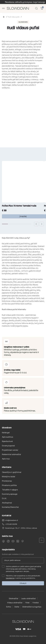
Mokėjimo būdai (9, 477)
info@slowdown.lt (12, 520)
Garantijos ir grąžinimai (12, 472)
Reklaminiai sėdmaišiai (11, 454)
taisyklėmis (10, 578)
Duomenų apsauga (10, 494)
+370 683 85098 (11, 524)
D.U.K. (4, 498)
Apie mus (6, 459)
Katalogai (6, 433)
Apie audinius (8, 437)
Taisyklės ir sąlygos (10, 490)
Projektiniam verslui (10, 450)
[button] (36, 224)
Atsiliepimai (7, 503)
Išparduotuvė (7, 441)
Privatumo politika (9, 485)
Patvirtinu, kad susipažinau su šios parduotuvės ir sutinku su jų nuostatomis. (21, 577)
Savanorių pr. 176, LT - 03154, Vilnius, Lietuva (21, 528)
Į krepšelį (23, 216)
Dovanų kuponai (8, 446)
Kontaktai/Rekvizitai (10, 507)
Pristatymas (7, 481)
